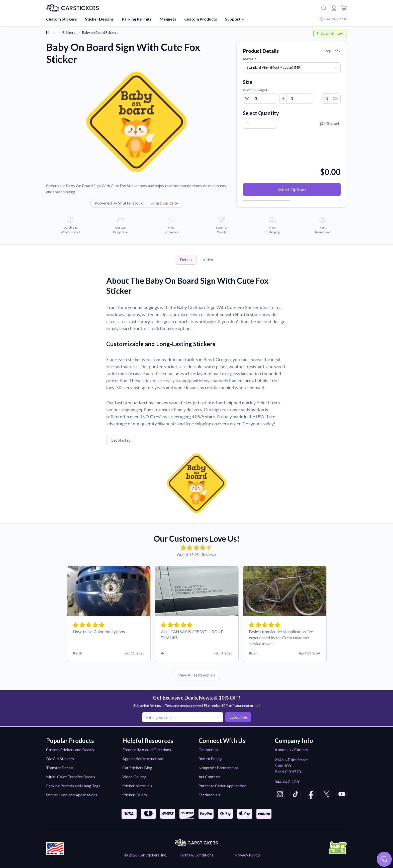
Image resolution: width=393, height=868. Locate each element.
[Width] (264, 99)
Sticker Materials (137, 786)
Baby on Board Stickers (100, 32)
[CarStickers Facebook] (311, 795)
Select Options (292, 189)
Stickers (69, 32)
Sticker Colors (135, 795)
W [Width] (247, 98)
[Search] (324, 8)
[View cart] (344, 8)
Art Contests (210, 777)
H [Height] (283, 98)
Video (208, 260)
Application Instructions (143, 759)
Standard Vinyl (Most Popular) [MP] (274, 67)
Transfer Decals (60, 768)
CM (335, 98)
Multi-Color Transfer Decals (71, 777)
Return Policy (210, 759)
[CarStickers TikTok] (296, 795)
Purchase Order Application (222, 786)
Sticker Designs (99, 19)
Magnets (168, 19)
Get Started (121, 440)
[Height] (300, 99)
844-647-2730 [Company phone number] (333, 19)
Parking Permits (137, 19)
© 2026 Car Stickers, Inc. (146, 855)
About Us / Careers (291, 750)
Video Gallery (134, 777)
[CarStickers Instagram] (280, 795)
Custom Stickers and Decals (70, 750)
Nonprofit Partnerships (219, 768)
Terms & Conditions (196, 855)
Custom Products (201, 19)
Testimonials (209, 795)
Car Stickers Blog (137, 768)
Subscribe (238, 717)
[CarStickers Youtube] (342, 795)
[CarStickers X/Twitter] (326, 795)
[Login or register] (334, 8)
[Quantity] (260, 124)
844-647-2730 (287, 782)
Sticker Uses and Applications (72, 795)
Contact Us (208, 750)
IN (326, 98)
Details (186, 260)
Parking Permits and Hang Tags (73, 786)
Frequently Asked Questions (147, 750)
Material (250, 59)
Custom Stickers (62, 19)
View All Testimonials (197, 675)
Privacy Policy (247, 855)
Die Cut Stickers (60, 759)
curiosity (170, 203)
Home (51, 32)
